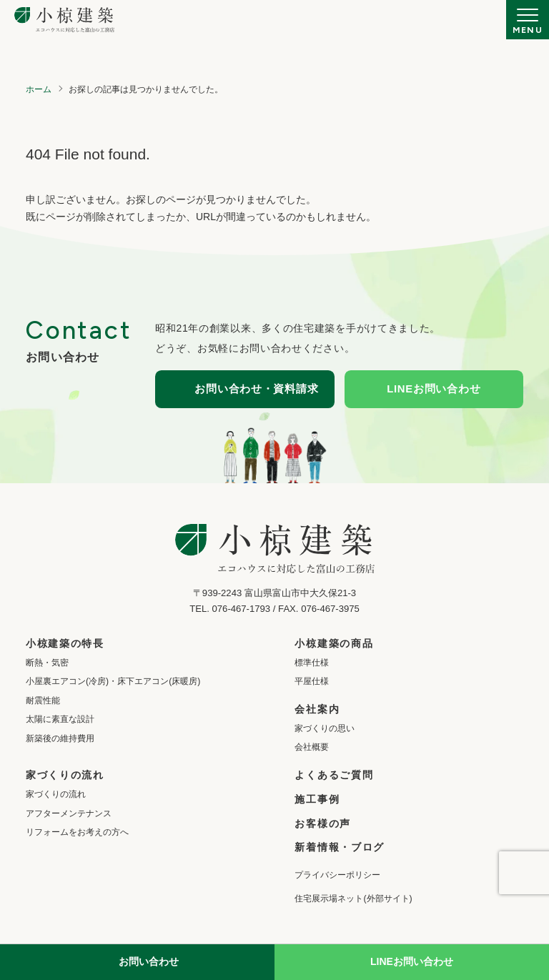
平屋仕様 (312, 681)
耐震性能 (43, 701)
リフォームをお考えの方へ (77, 832)
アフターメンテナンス (69, 813)
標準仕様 (312, 663)
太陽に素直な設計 (60, 719)
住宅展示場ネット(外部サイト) (353, 899)
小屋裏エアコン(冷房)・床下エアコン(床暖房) (113, 681)
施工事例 (317, 799)
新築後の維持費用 (60, 738)
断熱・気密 (47, 663)
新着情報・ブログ (339, 847)
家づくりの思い (325, 728)
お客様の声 (322, 823)
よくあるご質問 (334, 775)
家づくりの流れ (56, 794)
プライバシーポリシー (337, 875)
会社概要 (312, 747)
